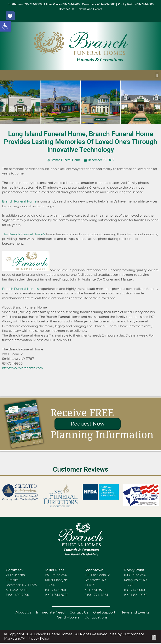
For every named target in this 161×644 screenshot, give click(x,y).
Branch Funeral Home (19, 203)
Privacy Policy (39, 640)
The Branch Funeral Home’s (24, 236)
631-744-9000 (134, 591)
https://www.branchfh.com (22, 369)
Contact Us (79, 614)
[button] (5, 26)
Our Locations (96, 619)
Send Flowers (68, 619)
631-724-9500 (95, 591)
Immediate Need (50, 614)
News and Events (135, 614)
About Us (23, 614)
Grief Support (104, 614)
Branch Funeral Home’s (20, 290)
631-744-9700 (56, 591)
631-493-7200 (16, 591)
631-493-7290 (19, 596)
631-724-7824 (98, 596)
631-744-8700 (58, 596)
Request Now (88, 425)
